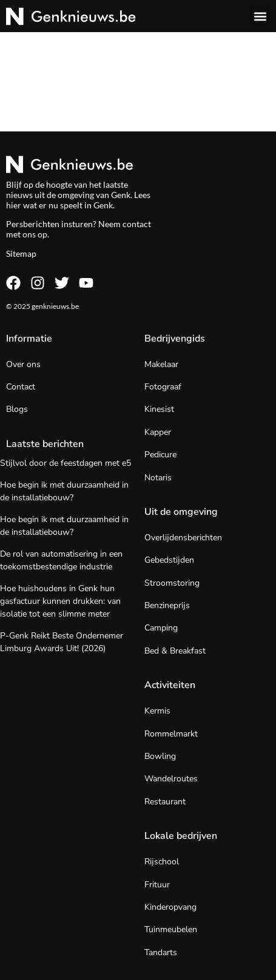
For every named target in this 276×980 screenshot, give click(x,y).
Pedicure (160, 455)
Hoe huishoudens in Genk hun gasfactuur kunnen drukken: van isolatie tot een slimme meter (60, 601)
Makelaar (161, 364)
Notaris (158, 478)
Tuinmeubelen (171, 929)
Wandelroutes (171, 779)
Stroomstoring (172, 583)
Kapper (158, 432)
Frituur (157, 885)
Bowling (160, 756)
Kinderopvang (170, 907)
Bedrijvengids (175, 339)
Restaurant (165, 802)
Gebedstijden (169, 560)
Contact (21, 387)
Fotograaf (163, 387)
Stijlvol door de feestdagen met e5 (66, 463)
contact (137, 224)
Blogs (17, 409)
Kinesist (159, 409)
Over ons (23, 364)
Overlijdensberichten (183, 538)
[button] (260, 16)
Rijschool (162, 862)
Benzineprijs (167, 605)
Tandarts (161, 952)
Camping (161, 628)
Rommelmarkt (171, 734)
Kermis (157, 711)
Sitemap (21, 253)
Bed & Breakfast (175, 651)
